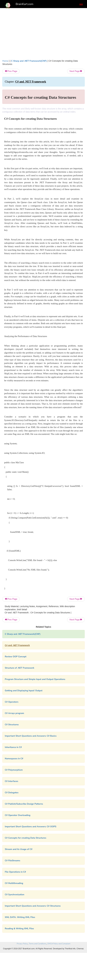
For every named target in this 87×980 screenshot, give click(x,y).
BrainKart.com (25, 4)
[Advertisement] (43, 33)
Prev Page (11, 71)
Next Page (76, 71)
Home (5, 61)
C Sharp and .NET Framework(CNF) (29, 61)
